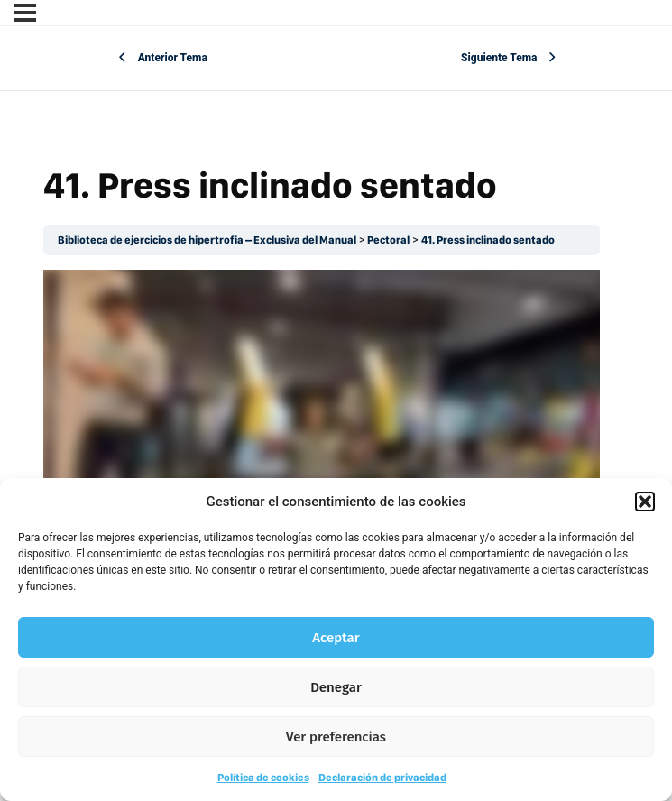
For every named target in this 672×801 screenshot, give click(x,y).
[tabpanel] (322, 426)
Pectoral (388, 240)
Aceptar (336, 638)
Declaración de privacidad (382, 778)
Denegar (336, 687)
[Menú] (25, 13)
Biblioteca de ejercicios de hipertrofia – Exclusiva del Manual (207, 240)
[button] (645, 502)
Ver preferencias (336, 737)
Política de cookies (263, 778)
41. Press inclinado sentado (488, 240)
